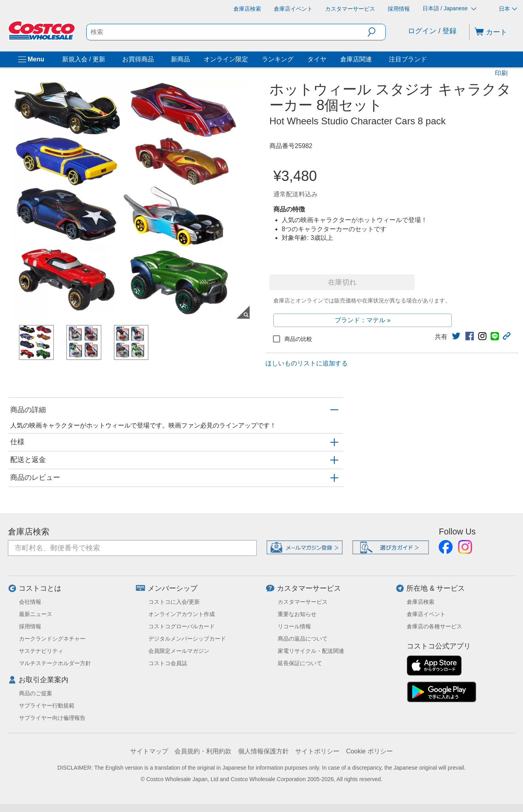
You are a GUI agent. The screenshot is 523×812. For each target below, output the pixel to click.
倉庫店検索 (29, 532)
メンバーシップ (172, 588)
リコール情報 (294, 626)
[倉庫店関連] (373, 59)
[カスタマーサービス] (350, 9)
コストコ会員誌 (168, 663)
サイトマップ (149, 751)
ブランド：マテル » (363, 320)
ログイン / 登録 (432, 31)
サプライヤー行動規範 (47, 706)
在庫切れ (342, 282)
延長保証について (300, 663)
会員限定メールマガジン (179, 651)
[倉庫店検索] (247, 9)
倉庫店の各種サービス (434, 626)
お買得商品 (138, 59)
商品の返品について (303, 639)
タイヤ (317, 59)
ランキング (278, 59)
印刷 (501, 73)
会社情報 (30, 602)
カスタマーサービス (309, 588)
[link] (456, 336)
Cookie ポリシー (370, 751)
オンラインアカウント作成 (182, 614)
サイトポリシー (317, 751)
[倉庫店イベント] (293, 9)
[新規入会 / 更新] (107, 59)
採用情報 (30, 626)
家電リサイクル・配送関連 (311, 651)
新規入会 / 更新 (84, 59)
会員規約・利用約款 (203, 751)
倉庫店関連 (356, 59)
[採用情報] (399, 9)
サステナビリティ (41, 651)
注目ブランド (408, 59)
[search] (227, 32)
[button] (376, 32)
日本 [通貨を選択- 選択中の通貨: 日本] (508, 9)
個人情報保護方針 (263, 751)
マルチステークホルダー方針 (55, 663)
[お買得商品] (155, 59)
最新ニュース (36, 614)
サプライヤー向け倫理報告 (52, 718)
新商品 (180, 59)
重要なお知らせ (297, 614)
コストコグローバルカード (182, 626)
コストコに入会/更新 (174, 602)
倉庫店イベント (426, 614)
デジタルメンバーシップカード (187, 639)
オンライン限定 (226, 59)
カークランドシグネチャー (52, 639)
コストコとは (40, 588)
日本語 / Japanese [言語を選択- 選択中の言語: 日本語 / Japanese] (449, 9)
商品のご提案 (36, 693)
